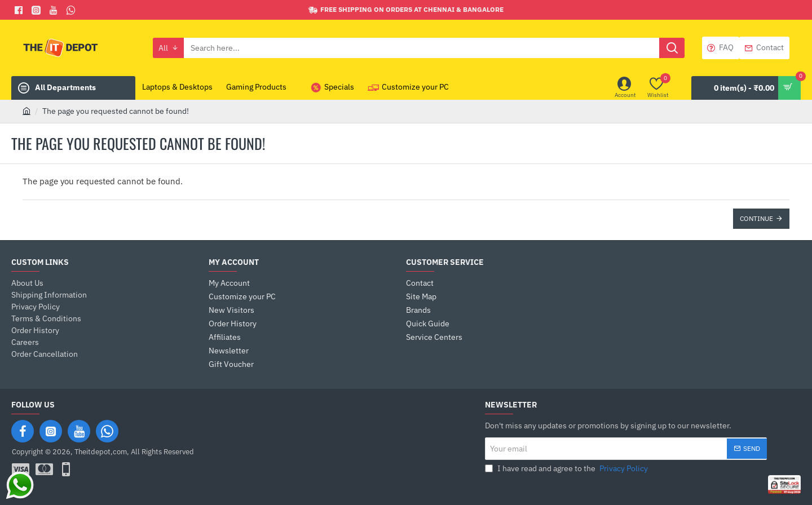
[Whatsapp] (72, 10)
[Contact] (764, 48)
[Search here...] (672, 48)
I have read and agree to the (568, 469)
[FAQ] (721, 48)
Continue (756, 218)
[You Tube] (55, 10)
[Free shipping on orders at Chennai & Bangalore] (406, 10)
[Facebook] (20, 10)
